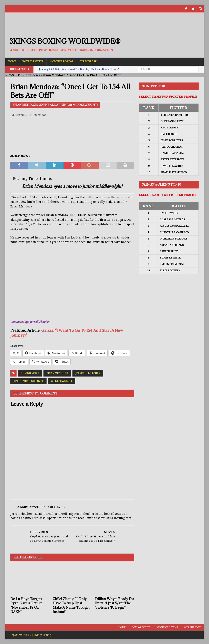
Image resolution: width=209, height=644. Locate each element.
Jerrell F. (21, 115)
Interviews (32, 75)
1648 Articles (56, 507)
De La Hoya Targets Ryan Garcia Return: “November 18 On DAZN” (27, 605)
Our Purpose (88, 61)
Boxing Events (33, 61)
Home (12, 61)
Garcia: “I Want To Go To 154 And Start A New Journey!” (67, 333)
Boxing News (30, 373)
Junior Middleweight (28, 381)
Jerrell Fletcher (88, 373)
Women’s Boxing (61, 61)
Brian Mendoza (57, 373)
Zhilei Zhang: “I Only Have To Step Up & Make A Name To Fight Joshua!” (71, 605)
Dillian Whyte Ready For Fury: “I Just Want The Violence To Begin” (115, 603)
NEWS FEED (13, 75)
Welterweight (62, 381)
